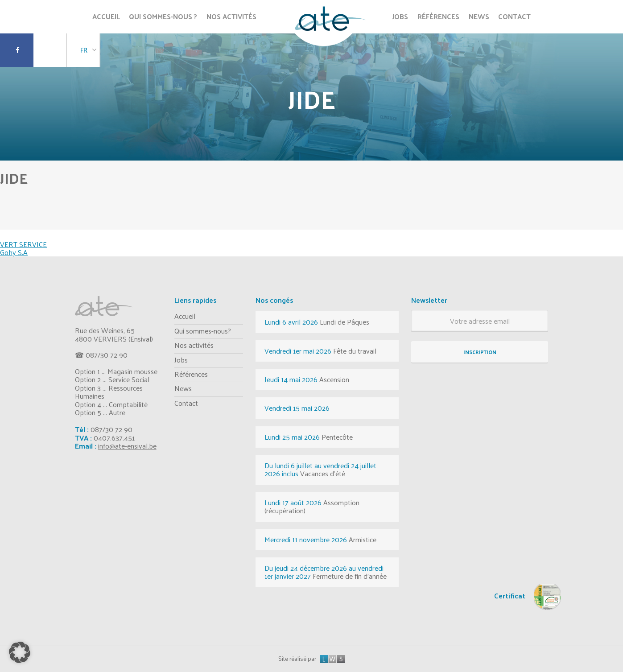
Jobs (181, 360)
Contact (186, 403)
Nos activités (194, 345)
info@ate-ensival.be (127, 446)
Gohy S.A (14, 252)
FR (84, 50)
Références (191, 374)
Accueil (185, 316)
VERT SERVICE (23, 244)
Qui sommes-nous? (203, 331)
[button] (20, 652)
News (183, 388)
